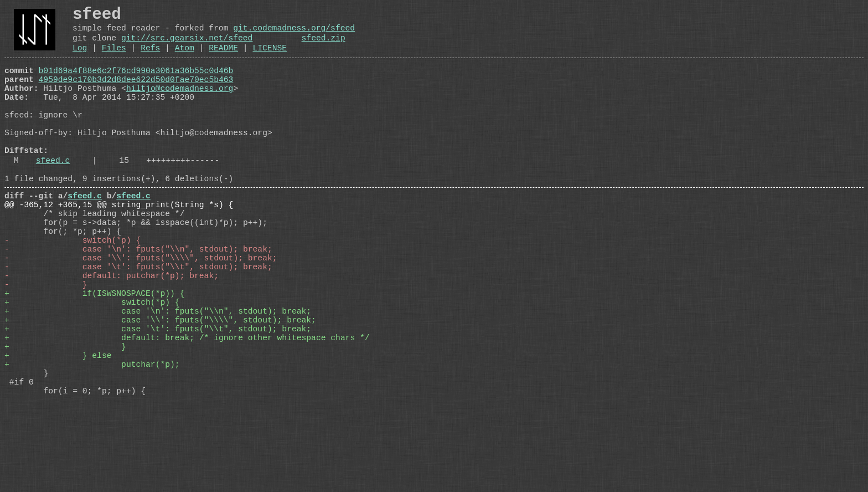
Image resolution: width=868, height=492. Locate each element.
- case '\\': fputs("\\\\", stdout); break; (141, 312)
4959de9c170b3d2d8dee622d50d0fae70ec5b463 (136, 94)
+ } (65, 423)
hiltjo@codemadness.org (180, 105)
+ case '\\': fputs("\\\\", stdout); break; (160, 389)
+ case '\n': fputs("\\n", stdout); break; (158, 378)
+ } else (58, 434)
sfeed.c (53, 194)
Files (114, 58)
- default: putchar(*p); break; (112, 334)
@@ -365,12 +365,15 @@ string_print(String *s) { (119, 245)
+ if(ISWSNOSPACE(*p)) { (94, 356)
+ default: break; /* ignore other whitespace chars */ (187, 412)
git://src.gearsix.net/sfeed (187, 45)
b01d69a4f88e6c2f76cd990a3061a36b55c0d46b (136, 83)
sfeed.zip (323, 45)
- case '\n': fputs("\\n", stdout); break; (138, 301)
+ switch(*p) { (92, 367)
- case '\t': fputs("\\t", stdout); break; (138, 323)
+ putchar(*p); (92, 445)
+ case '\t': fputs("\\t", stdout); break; (158, 401)
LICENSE (270, 58)
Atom (185, 58)
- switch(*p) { (73, 290)
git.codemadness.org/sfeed (294, 33)
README (223, 58)
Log (80, 58)
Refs (150, 58)
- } (46, 345)
